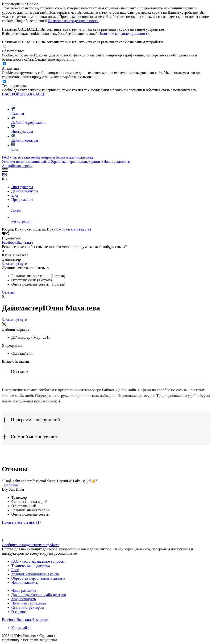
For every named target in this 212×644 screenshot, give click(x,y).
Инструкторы (22, 187)
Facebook (9, 242)
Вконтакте (25, 242)
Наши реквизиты (117, 161)
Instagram (41, 620)
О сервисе (19, 612)
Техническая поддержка (74, 157)
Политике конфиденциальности (73, 21)
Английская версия (17, 166)
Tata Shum (10, 485)
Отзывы (8, 292)
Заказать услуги (15, 264)
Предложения (22, 200)
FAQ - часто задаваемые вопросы (29, 157)
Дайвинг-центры (25, 191)
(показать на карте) (76, 229)
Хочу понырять (24, 599)
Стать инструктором (28, 607)
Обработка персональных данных (77, 161)
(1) (21, 522)
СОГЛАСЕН (36, 94)
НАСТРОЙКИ (13, 94)
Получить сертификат (29, 603)
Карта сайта (21, 628)
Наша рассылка (24, 590)
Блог (15, 195)
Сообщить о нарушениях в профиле (106, 543)
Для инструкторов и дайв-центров (39, 595)
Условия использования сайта (26, 161)
